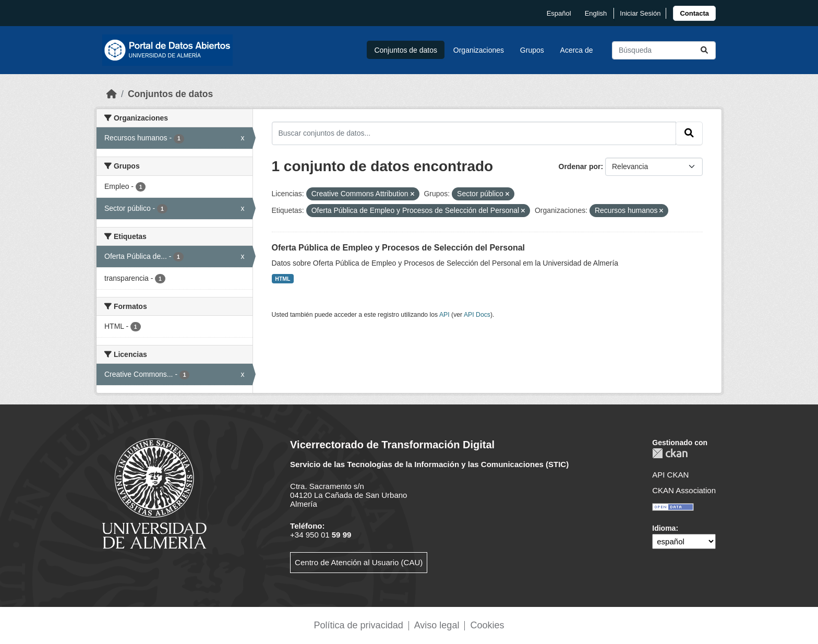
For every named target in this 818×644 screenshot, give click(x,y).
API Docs (477, 315)
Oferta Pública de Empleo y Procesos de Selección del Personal (399, 248)
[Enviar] (704, 50)
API (444, 315)
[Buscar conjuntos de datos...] (664, 50)
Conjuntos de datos (406, 50)
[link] (694, 13)
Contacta (694, 13)
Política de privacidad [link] (359, 625)
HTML (282, 279)
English (596, 13)
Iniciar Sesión (640, 13)
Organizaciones (479, 50)
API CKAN (670, 475)
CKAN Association (684, 490)
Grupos (532, 50)
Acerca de (577, 50)
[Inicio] (112, 94)
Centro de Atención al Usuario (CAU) (359, 562)
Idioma (664, 528)
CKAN (670, 453)
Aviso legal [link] (437, 625)
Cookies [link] (487, 625)
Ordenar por (580, 166)
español (559, 13)
